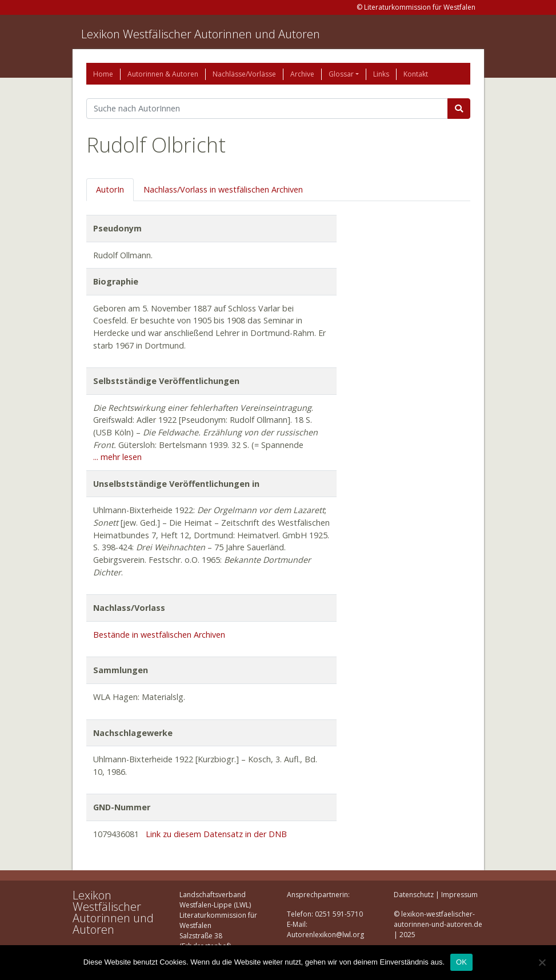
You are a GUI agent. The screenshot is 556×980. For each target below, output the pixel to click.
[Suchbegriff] (267, 109)
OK (461, 962)
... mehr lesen (117, 457)
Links (381, 74)
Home (103, 74)
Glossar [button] (341, 74)
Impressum (459, 895)
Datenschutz (414, 895)
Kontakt (416, 74)
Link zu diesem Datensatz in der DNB (216, 834)
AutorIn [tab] (110, 189)
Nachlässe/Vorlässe (244, 74)
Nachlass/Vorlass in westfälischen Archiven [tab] (223, 189)
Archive (302, 74)
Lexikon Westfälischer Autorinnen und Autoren (201, 34)
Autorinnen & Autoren (163, 74)
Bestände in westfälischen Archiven (159, 635)
